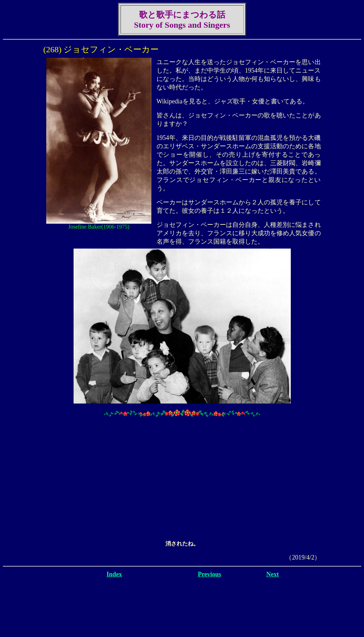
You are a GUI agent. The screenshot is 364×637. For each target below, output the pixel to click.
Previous (210, 574)
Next (273, 574)
